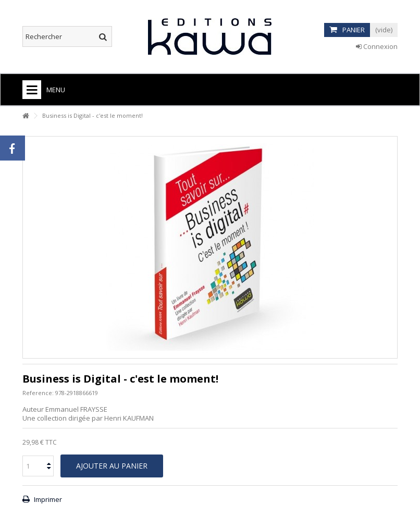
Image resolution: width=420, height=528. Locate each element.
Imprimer (47, 499)
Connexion (377, 46)
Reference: (38, 393)
